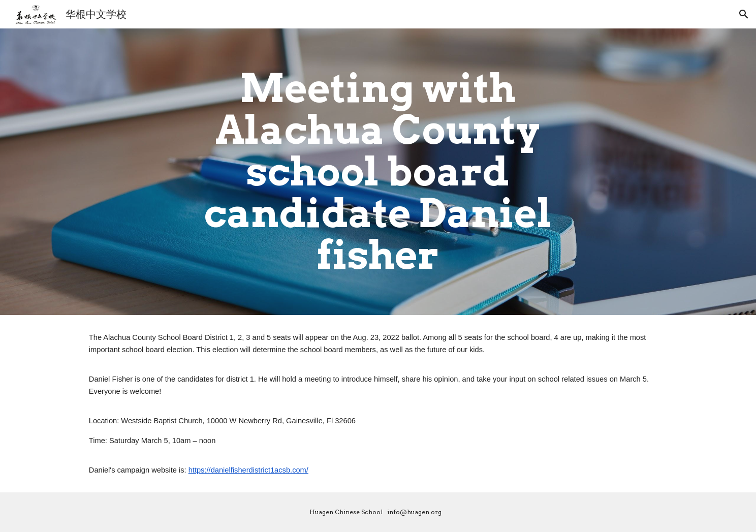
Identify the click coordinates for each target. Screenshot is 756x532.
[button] (744, 14)
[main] (378, 172)
